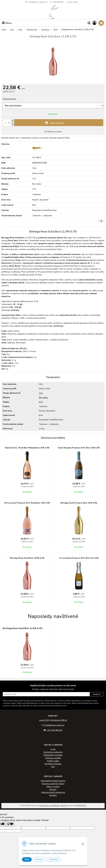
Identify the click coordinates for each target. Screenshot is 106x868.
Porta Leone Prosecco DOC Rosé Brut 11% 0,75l (27, 503)
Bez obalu (43, 397)
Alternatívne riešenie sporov (53, 781)
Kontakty (53, 795)
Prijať (27, 859)
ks (9, 123)
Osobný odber (53, 761)
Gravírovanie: (10, 99)
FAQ (53, 767)
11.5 (41, 393)
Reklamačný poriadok (53, 755)
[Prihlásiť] (94, 23)
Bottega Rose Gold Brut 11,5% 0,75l (27, 558)
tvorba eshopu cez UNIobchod (49, 806)
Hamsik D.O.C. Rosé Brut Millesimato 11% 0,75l (27, 448)
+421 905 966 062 (54, 730)
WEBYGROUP (81, 806)
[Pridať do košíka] (53, 123)
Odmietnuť (54, 859)
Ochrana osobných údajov (53, 784)
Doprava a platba (53, 758)
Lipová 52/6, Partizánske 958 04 (53, 720)
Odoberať (96, 694)
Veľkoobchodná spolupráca (53, 792)
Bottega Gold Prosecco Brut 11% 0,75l (79, 503)
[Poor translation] (10, 824)
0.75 (41, 402)
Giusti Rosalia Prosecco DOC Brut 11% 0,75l (79, 448)
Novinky (53, 789)
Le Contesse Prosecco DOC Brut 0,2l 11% (79, 558)
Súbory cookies (53, 787)
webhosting (64, 806)
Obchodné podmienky (53, 752)
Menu (7, 23)
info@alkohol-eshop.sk (38, 2)
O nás (53, 749)
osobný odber (72, 2)
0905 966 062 (58, 2)
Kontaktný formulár (53, 764)
